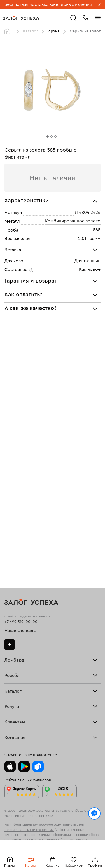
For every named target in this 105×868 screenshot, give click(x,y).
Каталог (31, 865)
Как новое (90, 270)
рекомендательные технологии (29, 830)
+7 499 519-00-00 (21, 622)
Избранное (74, 865)
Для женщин (88, 261)
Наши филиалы (21, 631)
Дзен (10, 644)
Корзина (53, 865)
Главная (10, 865)
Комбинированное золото (73, 221)
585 (97, 230)
